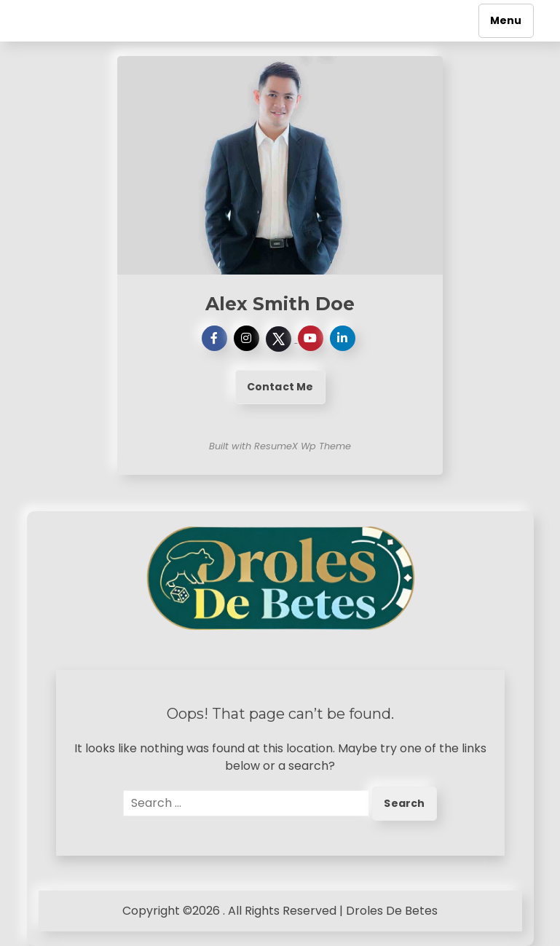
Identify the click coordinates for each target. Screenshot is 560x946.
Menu (506, 20)
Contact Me (280, 387)
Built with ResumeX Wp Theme (280, 446)
